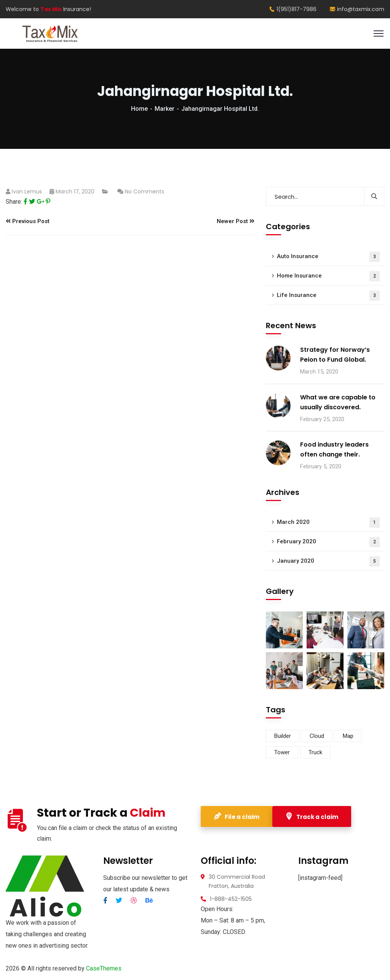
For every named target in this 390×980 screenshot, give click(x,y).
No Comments (145, 192)
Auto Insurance (328, 257)
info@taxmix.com (357, 9)
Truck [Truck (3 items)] (315, 752)
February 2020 (328, 542)
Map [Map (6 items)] (348, 736)
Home (139, 109)
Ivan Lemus (27, 192)
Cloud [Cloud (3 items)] (317, 736)
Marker (165, 109)
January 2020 (328, 561)
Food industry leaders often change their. (334, 449)
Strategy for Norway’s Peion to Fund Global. (335, 355)
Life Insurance (328, 296)
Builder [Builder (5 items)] (283, 736)
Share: (14, 202)
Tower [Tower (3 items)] (282, 752)
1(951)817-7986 (293, 9)
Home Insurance (328, 276)
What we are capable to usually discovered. (338, 402)
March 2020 (328, 523)
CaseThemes (104, 968)
